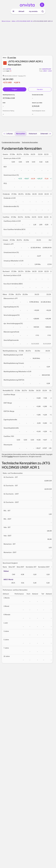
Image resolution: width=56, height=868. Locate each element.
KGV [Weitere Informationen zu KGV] (4, 103)
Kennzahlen (21, 134)
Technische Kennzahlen (30, 142)
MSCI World (8, 579)
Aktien (14, 21)
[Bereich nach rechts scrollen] (50, 134)
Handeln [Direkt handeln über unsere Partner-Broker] (40, 89)
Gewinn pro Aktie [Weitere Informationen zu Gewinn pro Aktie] (37, 103)
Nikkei (6, 571)
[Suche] (43, 11)
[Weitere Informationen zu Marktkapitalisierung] (9, 98)
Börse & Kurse (6, 21)
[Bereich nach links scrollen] (4, 134)
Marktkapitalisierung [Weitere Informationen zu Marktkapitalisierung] (9, 95)
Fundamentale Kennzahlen (11, 142)
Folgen (14, 89)
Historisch (33, 134)
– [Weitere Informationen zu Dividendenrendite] (33, 98)
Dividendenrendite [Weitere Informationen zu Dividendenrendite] (38, 95)
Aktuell (21, 11)
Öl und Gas (12, 58)
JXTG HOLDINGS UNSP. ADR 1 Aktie (27, 21)
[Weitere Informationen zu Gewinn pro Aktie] (36, 106)
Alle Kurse (9, 134)
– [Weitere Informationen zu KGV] (3, 106)
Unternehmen (46, 134)
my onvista (33, 11)
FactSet (10, 457)
